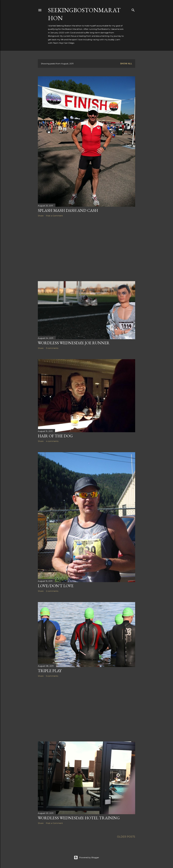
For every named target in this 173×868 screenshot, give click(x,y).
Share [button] (41, 216)
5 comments (52, 676)
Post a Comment (54, 216)
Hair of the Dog (55, 436)
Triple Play (50, 671)
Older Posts (126, 837)
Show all (126, 64)
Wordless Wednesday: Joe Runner (74, 343)
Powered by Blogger (86, 858)
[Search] (133, 9)
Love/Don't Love (56, 586)
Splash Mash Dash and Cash (68, 210)
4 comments (52, 441)
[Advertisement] (86, 249)
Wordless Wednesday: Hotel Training (79, 818)
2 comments (52, 591)
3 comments (52, 348)
